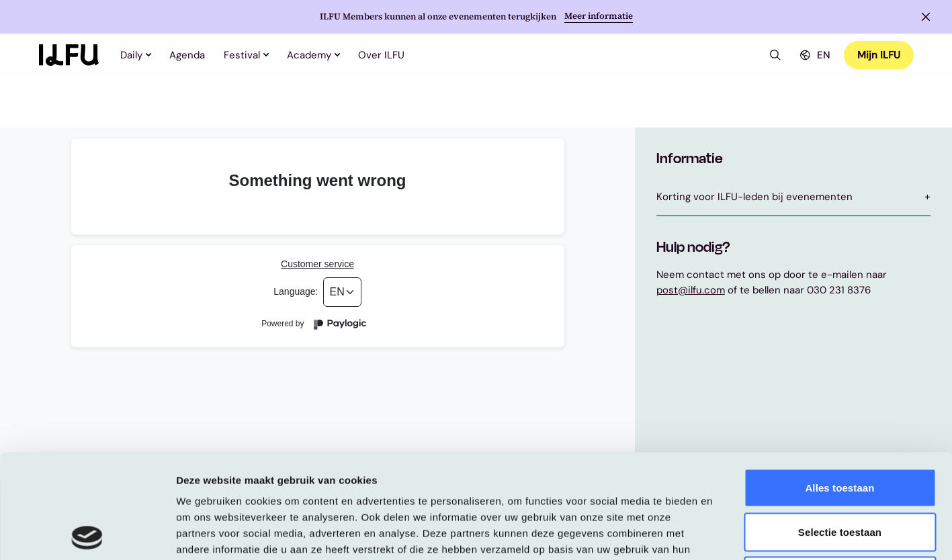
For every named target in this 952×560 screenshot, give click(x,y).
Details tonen (726, 533)
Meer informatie (599, 16)
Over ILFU (381, 55)
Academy (313, 55)
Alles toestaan (839, 384)
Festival (246, 55)
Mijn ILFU (879, 55)
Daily (135, 55)
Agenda (187, 55)
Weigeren (840, 472)
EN (814, 55)
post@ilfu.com (691, 290)
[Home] (69, 55)
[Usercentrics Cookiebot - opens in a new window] (87, 534)
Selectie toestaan (840, 428)
